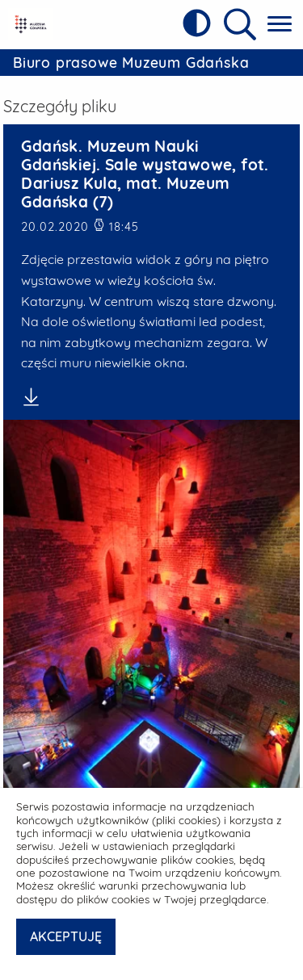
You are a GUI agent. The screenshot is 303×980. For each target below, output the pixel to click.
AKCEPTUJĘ (66, 936)
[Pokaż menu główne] (280, 25)
